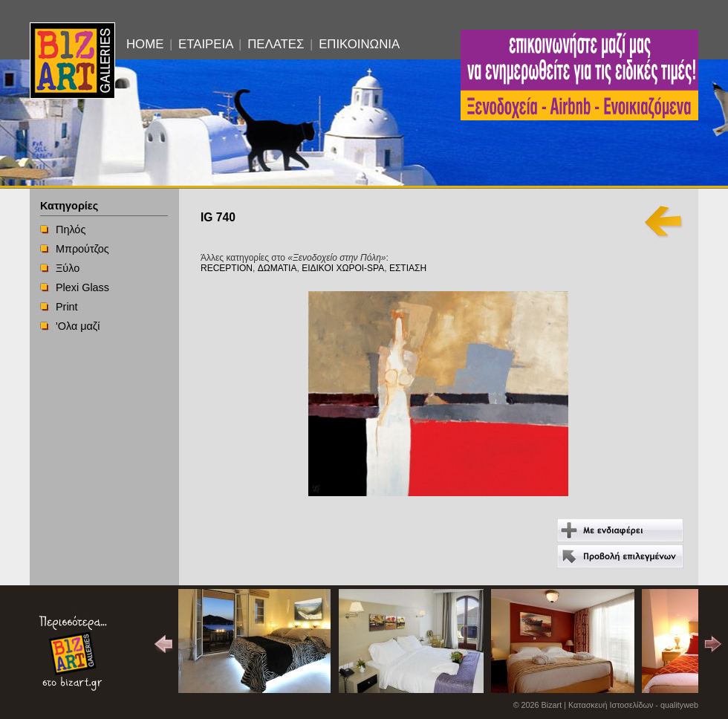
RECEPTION (227, 268)
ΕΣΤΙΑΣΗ (408, 268)
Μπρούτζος (82, 249)
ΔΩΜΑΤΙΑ (277, 268)
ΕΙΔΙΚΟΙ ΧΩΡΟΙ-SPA (343, 268)
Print (67, 307)
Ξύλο (68, 268)
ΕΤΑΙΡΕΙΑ (205, 44)
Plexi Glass (82, 287)
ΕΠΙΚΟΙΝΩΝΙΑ (359, 44)
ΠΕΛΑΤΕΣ (276, 44)
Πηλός (71, 230)
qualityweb (679, 705)
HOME (145, 44)
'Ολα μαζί (78, 326)
